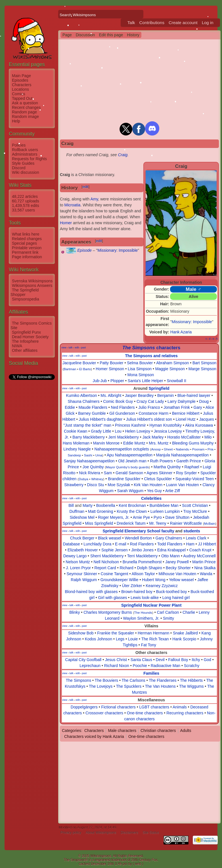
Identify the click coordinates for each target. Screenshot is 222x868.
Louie (133, 639)
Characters (22, 85)
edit (85, 187)
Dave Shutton (178, 517)
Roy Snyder (186, 473)
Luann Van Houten (183, 485)
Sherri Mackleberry (107, 556)
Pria (211, 449)
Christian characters (158, 731)
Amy (94, 199)
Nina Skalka (205, 568)
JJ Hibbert (207, 544)
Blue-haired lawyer (194, 395)
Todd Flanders (170, 544)
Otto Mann (170, 556)
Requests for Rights (29, 159)
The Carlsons (134, 680)
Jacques (207, 419)
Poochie (140, 666)
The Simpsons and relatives (151, 356)
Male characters (122, 731)
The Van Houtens (160, 686)
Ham (190, 544)
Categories (72, 731)
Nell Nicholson (106, 562)
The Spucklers (129, 686)
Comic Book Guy (118, 401)
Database (72, 544)
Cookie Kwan (76, 431)
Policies (19, 145)
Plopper (117, 381)
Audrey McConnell (199, 556)
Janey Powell (177, 562)
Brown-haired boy (137, 592)
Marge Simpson (202, 369)
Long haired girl (176, 598)
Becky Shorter (178, 568)
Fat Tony (149, 645)
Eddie (70, 407)
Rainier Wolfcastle (186, 523)
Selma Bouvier (140, 363)
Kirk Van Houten (148, 485)
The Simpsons (78, 680)
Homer (66, 223)
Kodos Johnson (99, 639)
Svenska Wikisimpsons (32, 281)
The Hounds (143, 612)
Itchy (196, 660)
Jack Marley (153, 437)
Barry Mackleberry (89, 437)
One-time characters (145, 713)
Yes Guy (154, 491)
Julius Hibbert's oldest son (149, 419)
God (207, 660)
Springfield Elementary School (132, 531)
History (133, 35)
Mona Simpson (141, 375)
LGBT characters (154, 707)
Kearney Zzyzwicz (162, 586)
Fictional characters (118, 707)
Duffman (77, 511)
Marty (88, 505)
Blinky (75, 612)
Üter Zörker (132, 586)
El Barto (85, 369)
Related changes (27, 239)
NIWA (17, 346)
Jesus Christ (116, 660)
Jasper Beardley (139, 395)
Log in (208, 23)
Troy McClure (195, 511)
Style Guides (23, 163)
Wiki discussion (26, 172)
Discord (19, 168)
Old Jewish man (132, 461)
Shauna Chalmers (83, 401)
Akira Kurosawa (199, 425)
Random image (25, 117)
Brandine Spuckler (124, 479)
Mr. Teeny (158, 523)
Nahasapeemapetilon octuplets (122, 449)
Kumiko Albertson (82, 395)
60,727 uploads (26, 201)
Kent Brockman (132, 505)
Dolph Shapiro (149, 568)
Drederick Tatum (131, 523)
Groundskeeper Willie (120, 580)
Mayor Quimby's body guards (127, 467)
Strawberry (74, 485)
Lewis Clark (196, 538)
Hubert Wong (154, 580)
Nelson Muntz (78, 562)
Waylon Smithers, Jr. (141, 618)
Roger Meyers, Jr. (114, 517)
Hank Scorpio (184, 639)
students (192, 531)
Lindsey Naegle (77, 449)
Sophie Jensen (115, 550)
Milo (208, 437)
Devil (160, 660)
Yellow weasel (181, 580)
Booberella (106, 505)
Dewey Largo (75, 556)
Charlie (189, 612)
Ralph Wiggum (84, 580)
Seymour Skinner (82, 574)
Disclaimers (129, 833)
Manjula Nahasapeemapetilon (182, 455)
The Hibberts (191, 680)
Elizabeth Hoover (83, 550)
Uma (99, 455)
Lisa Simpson (140, 369)
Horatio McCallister (184, 437)
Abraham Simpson (172, 363)
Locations (20, 89)
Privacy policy (71, 833)
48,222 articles (25, 196)
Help (16, 121)
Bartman (70, 369)
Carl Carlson (168, 612)
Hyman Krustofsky (166, 425)
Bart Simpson (204, 363)
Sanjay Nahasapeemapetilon (89, 461)
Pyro (158, 517)
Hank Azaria (181, 332)
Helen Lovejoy (138, 431)
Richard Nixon (117, 666)
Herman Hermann (153, 633)
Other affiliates (25, 350)
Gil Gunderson (122, 413)
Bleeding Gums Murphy (193, 443)
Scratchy (192, 666)
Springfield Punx (26, 332)
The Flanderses (163, 680)
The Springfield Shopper (25, 292)
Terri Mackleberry (142, 556)
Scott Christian (195, 505)
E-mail (121, 544)
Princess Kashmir (130, 425)
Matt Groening (101, 511)
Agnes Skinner (159, 473)
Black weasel (110, 538)
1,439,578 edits (26, 206)
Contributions (152, 23)
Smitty (168, 618)
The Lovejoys (101, 686)
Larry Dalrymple (182, 401)
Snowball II (176, 381)
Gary (198, 407)
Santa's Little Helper (145, 381)
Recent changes (26, 107)
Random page (24, 112)
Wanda (206, 574)
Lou (118, 431)
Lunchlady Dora (97, 544)
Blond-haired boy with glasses (91, 592)
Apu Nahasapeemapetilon (130, 455)
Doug (204, 401)
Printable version (27, 248)
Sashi (88, 455)
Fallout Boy (178, 660)
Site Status (151, 833)
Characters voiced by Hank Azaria (94, 736)
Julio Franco (149, 407)
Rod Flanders (142, 544)
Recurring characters (185, 713)
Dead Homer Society (30, 337)
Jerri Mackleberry (124, 437)
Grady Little (101, 431)
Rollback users (25, 150)
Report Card (105, 568)
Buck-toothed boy (172, 592)
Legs (120, 639)
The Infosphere (25, 341)
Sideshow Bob (81, 633)
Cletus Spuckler (158, 479)
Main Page (21, 76)
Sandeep (74, 455)
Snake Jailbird (185, 633)
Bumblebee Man (164, 505)
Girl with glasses (113, 598)
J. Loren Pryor (78, 568)
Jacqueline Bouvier (79, 363)
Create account (183, 23)
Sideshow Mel (82, 517)
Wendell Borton (138, 538)
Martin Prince (204, 562)
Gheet (168, 449)
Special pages (24, 243)
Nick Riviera (90, 473)
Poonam (198, 449)
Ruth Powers (162, 461)
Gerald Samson (129, 473)
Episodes (20, 80)
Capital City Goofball (83, 660)
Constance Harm (153, 413)
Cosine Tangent (115, 574)
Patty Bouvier (111, 363)
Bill (71, 505)
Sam (108, 473)
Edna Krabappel (171, 550)
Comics (19, 94)
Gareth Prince (189, 461)
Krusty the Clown (132, 511)
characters (151, 348)
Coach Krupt (200, 550)
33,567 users (23, 210)
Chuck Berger (82, 538)
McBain (210, 523)
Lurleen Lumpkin (165, 511)
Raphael (192, 467)
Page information (27, 257)
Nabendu (182, 449)
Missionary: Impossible (192, 322)
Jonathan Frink (177, 407)
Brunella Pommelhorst (142, 562)
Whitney (97, 479)
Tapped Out (22, 98)
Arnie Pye (142, 517)
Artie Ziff (173, 491)
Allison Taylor (143, 574)
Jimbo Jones (142, 550)
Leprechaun (90, 666)
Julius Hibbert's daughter (101, 419)
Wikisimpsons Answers (32, 285)
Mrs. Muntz (159, 443)
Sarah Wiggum (130, 491)
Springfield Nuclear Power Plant (151, 605)
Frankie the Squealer (116, 633)
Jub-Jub (100, 381)
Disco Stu (96, 485)
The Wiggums (191, 686)
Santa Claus (141, 660)
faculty (168, 531)
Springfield (159, 388)
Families (151, 673)
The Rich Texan (155, 639)
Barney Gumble (92, 413)
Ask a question (25, 103)
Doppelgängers (84, 707)
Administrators (25, 154)
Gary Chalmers (169, 538)
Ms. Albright (111, 395)
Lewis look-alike (145, 598)
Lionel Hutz (186, 419)
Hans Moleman (76, 443)
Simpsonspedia (26, 299)
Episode (84, 250)
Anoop (156, 449)
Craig (122, 155)
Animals (180, 707)
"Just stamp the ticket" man (87, 425)
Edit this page (111, 35)
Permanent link (25, 252)
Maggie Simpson (170, 369)
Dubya (83, 479)
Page (67, 35)
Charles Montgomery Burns (108, 612)
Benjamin (166, 395)
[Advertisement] (32, 466)
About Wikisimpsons (101, 833)
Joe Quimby (93, 467)
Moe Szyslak (119, 485)
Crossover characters (104, 713)
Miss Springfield (99, 523)
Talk (131, 23)
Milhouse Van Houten (177, 574)
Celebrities (151, 498)
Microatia (73, 205)
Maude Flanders (93, 407)
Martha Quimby (167, 467)
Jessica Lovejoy (168, 431)
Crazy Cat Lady (150, 401)
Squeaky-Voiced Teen (195, 479)
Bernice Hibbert (186, 413)
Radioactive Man (166, 666)
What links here (26, 234)
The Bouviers (106, 680)
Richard (126, 568)
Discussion (85, 35)
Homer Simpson (110, 369)
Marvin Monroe (106, 443)
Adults (186, 731)
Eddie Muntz (134, 443)
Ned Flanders (123, 407)
